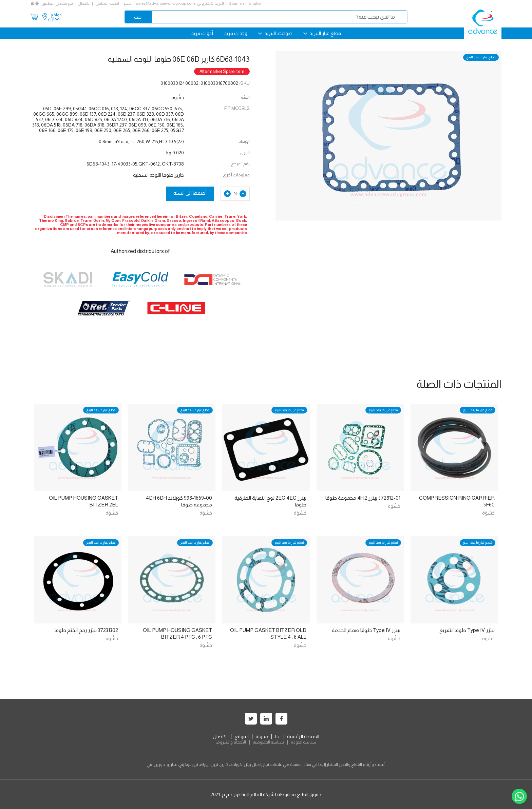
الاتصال (84, 3)
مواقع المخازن (55, 17)
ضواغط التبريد (275, 33)
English (256, 3)
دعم (128, 3)
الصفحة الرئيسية (303, 736)
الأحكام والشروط (231, 742)
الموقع (242, 736)
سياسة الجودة (303, 742)
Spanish (236, 3)
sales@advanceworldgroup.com (166, 3)
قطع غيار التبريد (322, 33)
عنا (278, 736)
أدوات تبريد (202, 33)
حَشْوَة (488, 513)
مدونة (262, 736)
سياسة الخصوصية (268, 742)
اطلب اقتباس (107, 3)
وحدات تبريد (236, 33)
